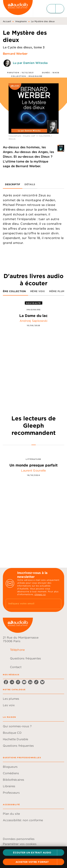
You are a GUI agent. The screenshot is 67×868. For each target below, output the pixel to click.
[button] (33, 853)
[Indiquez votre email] (29, 604)
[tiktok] (36, 682)
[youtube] (24, 682)
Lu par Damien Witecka (30, 63)
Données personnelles (19, 839)
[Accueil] (18, 9)
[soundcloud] (12, 682)
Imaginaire (21, 21)
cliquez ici (40, 594)
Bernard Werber (15, 54)
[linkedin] (30, 682)
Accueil (7, 21)
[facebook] (6, 682)
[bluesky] (42, 682)
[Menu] (55, 9)
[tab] (13, 184)
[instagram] (18, 682)
